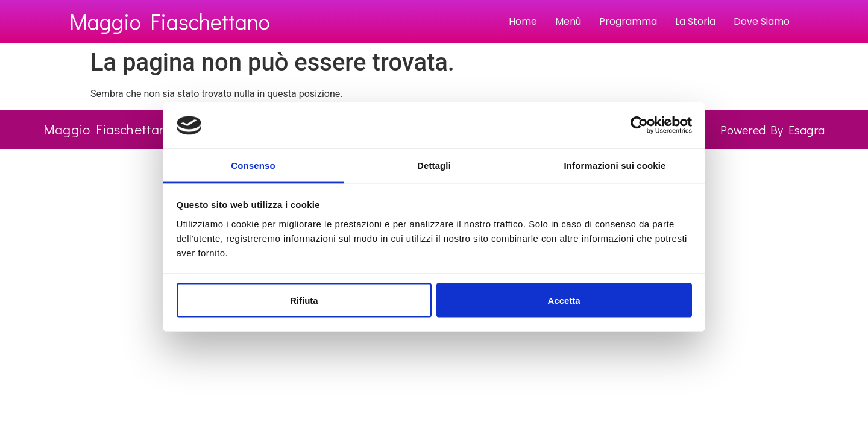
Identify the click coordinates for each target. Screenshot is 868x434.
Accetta (564, 300)
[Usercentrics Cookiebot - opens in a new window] (639, 125)
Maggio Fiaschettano (170, 21)
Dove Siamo (762, 21)
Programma (628, 21)
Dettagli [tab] (434, 165)
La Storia (695, 21)
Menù (568, 21)
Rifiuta (304, 300)
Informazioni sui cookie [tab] (615, 165)
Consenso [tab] (253, 165)
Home (523, 21)
